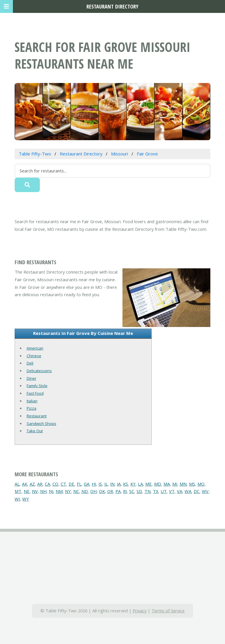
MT (18, 491)
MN (183, 484)
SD (139, 491)
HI (94, 484)
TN (148, 491)
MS (192, 484)
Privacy (140, 611)
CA (47, 484)
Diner (31, 378)
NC (76, 491)
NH (43, 491)
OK (102, 491)
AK (25, 484)
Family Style (37, 386)
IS (100, 484)
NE (27, 491)
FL (79, 484)
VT (172, 491)
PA (118, 491)
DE (71, 484)
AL (17, 484)
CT (63, 484)
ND (85, 491)
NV (35, 491)
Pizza (31, 408)
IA (119, 484)
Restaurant (37, 416)
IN (112, 484)
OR (110, 491)
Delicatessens (39, 371)
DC (197, 491)
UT (164, 491)
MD (158, 484)
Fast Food (35, 393)
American (35, 348)
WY (26, 499)
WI (17, 499)
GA (87, 484)
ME (149, 484)
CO (55, 484)
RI (125, 491)
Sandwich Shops (41, 423)
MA (167, 484)
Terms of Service (168, 611)
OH (93, 491)
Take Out (35, 431)
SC (132, 491)
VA (180, 491)
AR (40, 484)
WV (205, 491)
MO (201, 484)
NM (59, 491)
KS (126, 484)
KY (133, 484)
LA (140, 484)
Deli (30, 363)
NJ (51, 491)
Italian (32, 401)
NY (68, 491)
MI (175, 484)
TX (156, 491)
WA (188, 491)
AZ (32, 484)
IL (106, 484)
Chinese (34, 356)
